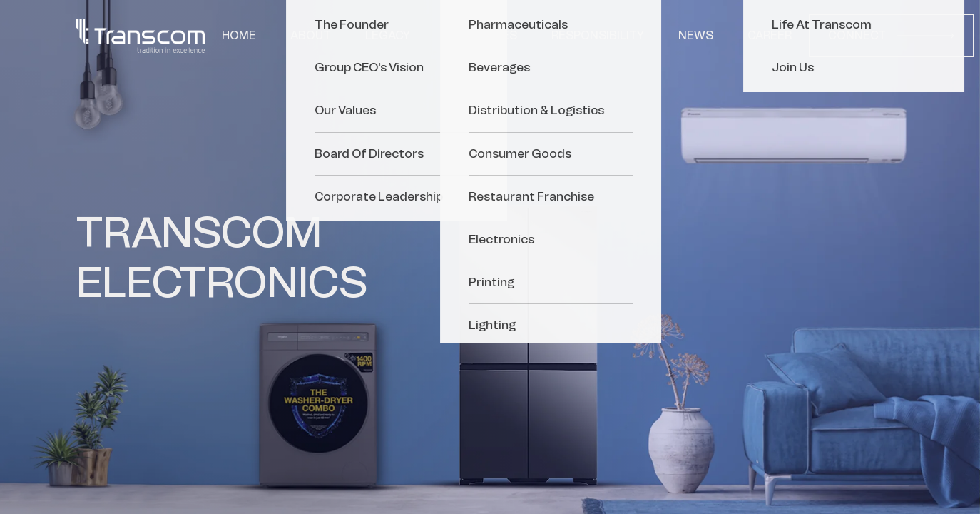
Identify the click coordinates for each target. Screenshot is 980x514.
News (696, 35)
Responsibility (598, 35)
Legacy (388, 35)
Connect (891, 35)
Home (239, 35)
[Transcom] (141, 36)
